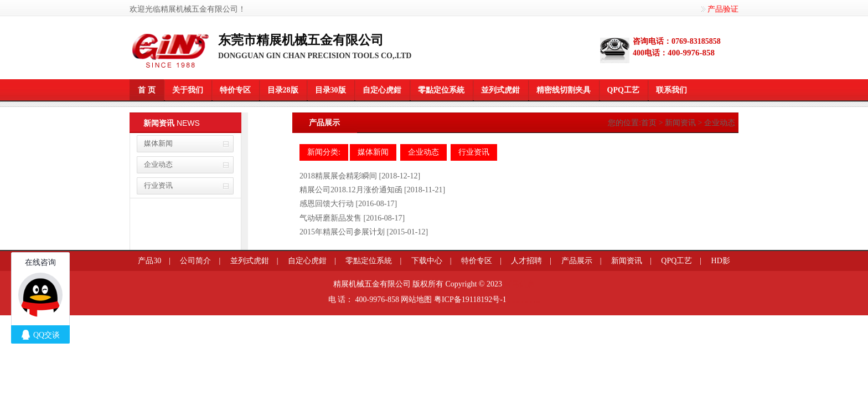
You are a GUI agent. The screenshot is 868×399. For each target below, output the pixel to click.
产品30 (149, 261)
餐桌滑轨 (522, 302)
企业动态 (158, 164)
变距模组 (518, 302)
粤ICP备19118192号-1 (470, 300)
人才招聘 (526, 261)
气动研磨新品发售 (330, 218)
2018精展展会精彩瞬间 (338, 176)
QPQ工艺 (623, 90)
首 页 (147, 90)
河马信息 (519, 284)
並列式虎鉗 (500, 90)
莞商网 (509, 302)
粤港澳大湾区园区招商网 (537, 302)
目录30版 (330, 90)
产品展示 (577, 261)
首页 (649, 123)
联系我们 (671, 90)
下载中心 (427, 261)
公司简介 (195, 261)
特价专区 (235, 90)
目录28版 (283, 90)
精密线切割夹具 (564, 90)
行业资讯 (158, 185)
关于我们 (188, 90)
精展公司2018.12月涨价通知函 (351, 190)
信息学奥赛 (513, 302)
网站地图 (416, 300)
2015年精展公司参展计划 (342, 232)
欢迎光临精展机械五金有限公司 (184, 9)
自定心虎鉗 (382, 90)
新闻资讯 (680, 123)
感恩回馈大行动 (327, 204)
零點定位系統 (441, 90)
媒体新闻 (158, 143)
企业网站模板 (526, 302)
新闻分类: (324, 152)
